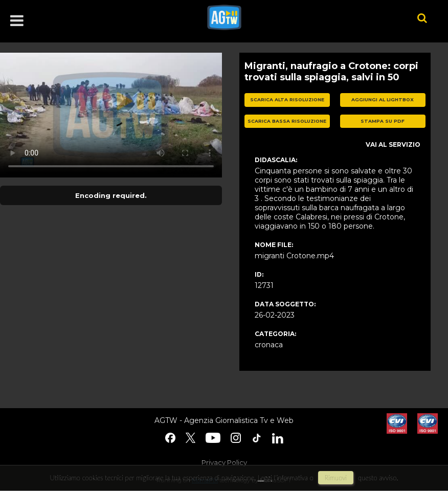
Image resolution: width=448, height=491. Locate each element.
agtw (297, 17)
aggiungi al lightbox (383, 99)
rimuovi (336, 478)
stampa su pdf (383, 121)
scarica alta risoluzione (287, 99)
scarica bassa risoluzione (287, 121)
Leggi (265, 478)
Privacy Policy (224, 462)
